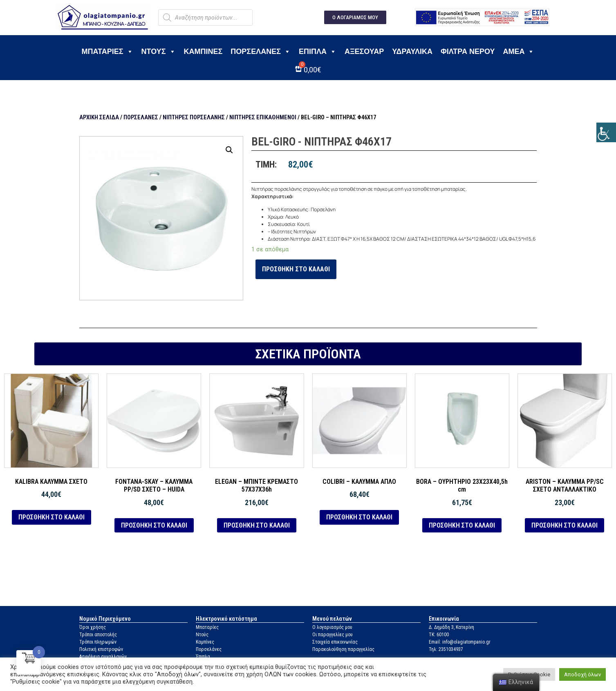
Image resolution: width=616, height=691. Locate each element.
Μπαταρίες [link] (108, 51)
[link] (606, 132)
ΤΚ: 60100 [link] (439, 635)
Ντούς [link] (202, 635)
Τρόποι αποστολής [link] (98, 635)
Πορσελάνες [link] (261, 51)
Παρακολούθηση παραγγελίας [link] (343, 649)
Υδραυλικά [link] (412, 51)
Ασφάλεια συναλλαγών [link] (103, 657)
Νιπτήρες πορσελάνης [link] (194, 117)
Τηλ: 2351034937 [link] (446, 649)
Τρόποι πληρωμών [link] (98, 642)
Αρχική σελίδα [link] (99, 117)
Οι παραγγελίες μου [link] (333, 635)
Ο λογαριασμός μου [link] (332, 627)
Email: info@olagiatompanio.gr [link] (460, 642)
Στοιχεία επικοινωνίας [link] (335, 642)
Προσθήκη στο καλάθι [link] (296, 269)
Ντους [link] (159, 51)
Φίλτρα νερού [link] (468, 51)
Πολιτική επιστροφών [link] (101, 649)
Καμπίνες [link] (203, 51)
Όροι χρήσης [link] (93, 627)
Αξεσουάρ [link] (364, 51)
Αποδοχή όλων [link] (582, 674)
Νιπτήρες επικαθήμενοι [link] (263, 117)
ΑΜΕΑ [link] (519, 51)
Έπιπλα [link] (318, 51)
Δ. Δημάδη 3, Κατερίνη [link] (451, 627)
